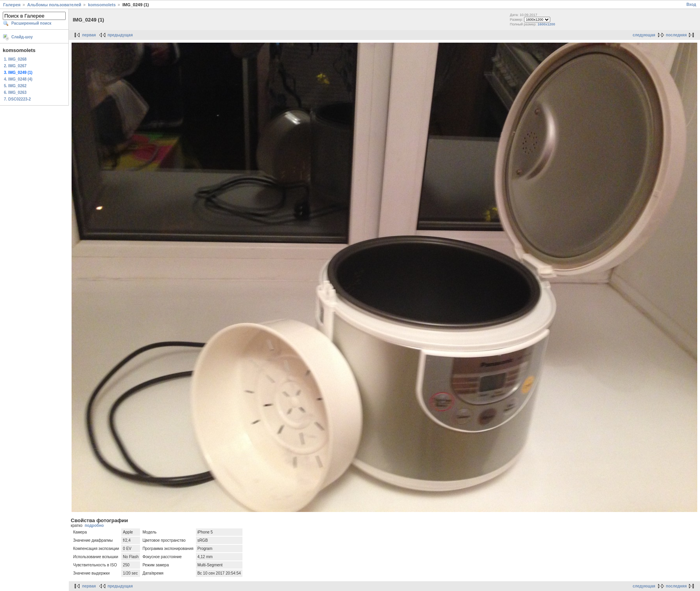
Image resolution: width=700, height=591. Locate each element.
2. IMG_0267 (15, 66)
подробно (94, 525)
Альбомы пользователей (54, 5)
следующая (644, 35)
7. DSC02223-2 (17, 99)
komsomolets (102, 5)
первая (89, 35)
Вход (691, 4)
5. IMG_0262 (15, 86)
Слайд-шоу (22, 37)
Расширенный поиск (31, 23)
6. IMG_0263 (15, 93)
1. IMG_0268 (15, 59)
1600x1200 (547, 24)
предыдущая (120, 35)
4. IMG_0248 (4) (18, 79)
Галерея (12, 5)
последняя (676, 35)
